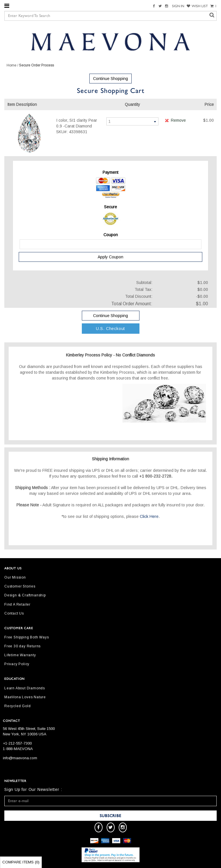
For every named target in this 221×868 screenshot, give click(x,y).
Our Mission (15, 577)
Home (12, 65)
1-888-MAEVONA (18, 749)
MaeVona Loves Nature (25, 697)
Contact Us (14, 613)
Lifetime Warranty (20, 655)
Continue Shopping (110, 79)
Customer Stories (20, 586)
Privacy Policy (17, 664)
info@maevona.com (20, 758)
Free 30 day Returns (22, 646)
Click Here (149, 516)
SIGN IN (178, 6)
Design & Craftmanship (25, 595)
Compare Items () (21, 862)
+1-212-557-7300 (17, 743)
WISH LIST (197, 6)
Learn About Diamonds (25, 688)
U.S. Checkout (110, 329)
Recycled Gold (17, 706)
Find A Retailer (17, 604)
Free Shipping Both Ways (27, 637)
